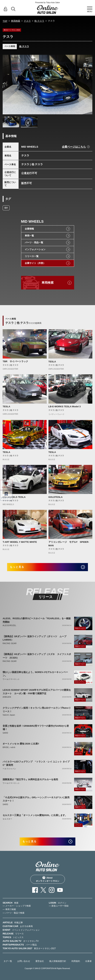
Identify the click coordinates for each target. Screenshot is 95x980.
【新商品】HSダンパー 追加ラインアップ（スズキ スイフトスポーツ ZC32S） (37, 656)
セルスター (7, 819)
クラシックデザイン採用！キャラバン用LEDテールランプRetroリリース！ (37, 710)
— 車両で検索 (9, 909)
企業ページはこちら (74, 147)
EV (6, 208)
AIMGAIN (7, 697)
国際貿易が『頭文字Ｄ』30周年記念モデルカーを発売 (30, 779)
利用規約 (76, 961)
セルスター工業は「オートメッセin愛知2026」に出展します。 (35, 815)
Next (89, 85)
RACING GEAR (10, 643)
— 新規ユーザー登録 (59, 906)
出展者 (88, 961)
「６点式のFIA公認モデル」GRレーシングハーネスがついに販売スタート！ (36, 799)
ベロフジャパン (9, 769)
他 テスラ (39, 21)
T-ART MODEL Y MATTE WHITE (20, 542)
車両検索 (16, 21)
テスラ (27, 21)
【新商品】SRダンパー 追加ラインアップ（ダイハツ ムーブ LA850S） (36, 638)
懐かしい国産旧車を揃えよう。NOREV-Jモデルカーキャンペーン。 (35, 674)
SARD (5, 733)
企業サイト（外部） (35, 263)
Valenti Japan (9, 715)
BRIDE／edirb (9, 747)
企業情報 (29, 229)
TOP (5, 21)
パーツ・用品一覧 (34, 242)
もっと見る (17, 567)
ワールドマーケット (11, 679)
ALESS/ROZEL (9, 625)
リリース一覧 (32, 256)
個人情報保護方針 (58, 961)
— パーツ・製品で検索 (14, 913)
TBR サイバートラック (15, 361)
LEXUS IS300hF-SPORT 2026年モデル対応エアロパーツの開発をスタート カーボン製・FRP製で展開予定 (37, 692)
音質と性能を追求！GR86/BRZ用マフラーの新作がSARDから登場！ (36, 728)
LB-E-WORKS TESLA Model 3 (65, 406)
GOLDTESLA (56, 497)
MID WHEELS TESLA (14, 497)
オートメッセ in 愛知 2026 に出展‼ (21, 744)
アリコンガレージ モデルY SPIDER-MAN (69, 544)
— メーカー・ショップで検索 (17, 906)
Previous (6, 85)
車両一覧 (29, 236)
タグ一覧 (8, 961)
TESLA (52, 362)
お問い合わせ (24, 961)
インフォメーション (35, 249)
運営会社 (40, 961)
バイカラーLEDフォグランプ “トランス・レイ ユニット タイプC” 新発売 (36, 763)
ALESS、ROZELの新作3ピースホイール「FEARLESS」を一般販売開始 (37, 620)
